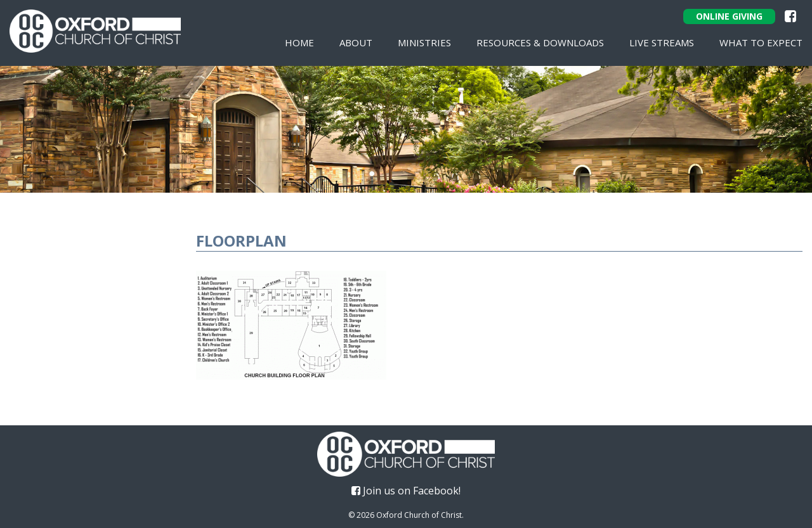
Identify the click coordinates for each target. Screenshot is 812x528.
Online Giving (729, 16)
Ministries (424, 42)
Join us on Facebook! (406, 491)
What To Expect (761, 42)
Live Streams (662, 42)
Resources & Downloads (540, 42)
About (356, 42)
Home (299, 42)
